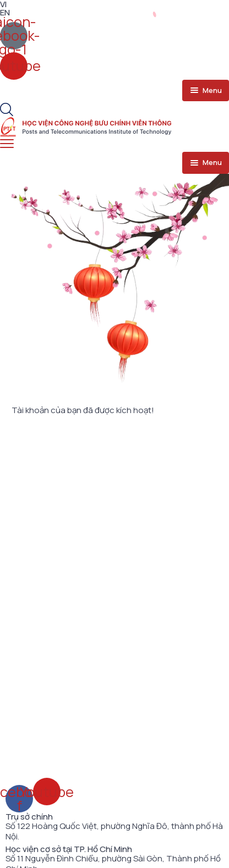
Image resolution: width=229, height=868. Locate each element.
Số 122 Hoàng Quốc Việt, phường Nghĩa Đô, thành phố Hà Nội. (114, 831)
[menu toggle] (206, 91)
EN (5, 12)
